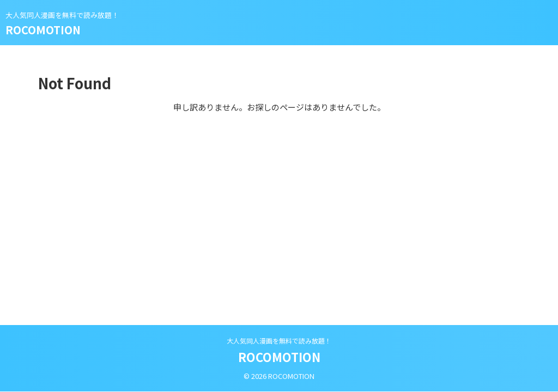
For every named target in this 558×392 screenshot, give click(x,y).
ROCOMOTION (43, 30)
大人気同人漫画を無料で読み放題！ (279, 341)
